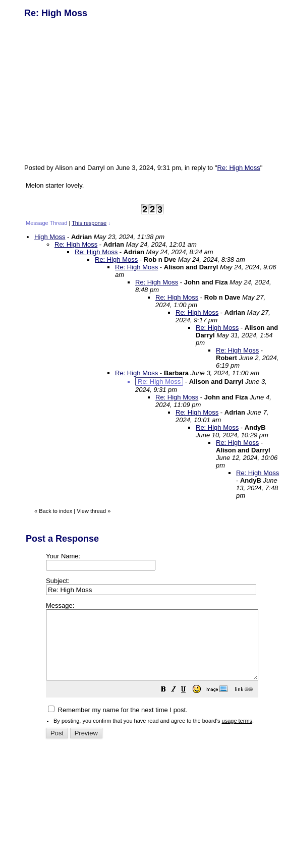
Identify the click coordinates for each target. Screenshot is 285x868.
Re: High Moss (239, 168)
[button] (189, 704)
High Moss (50, 237)
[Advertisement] (100, 90)
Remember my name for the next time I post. (118, 724)
